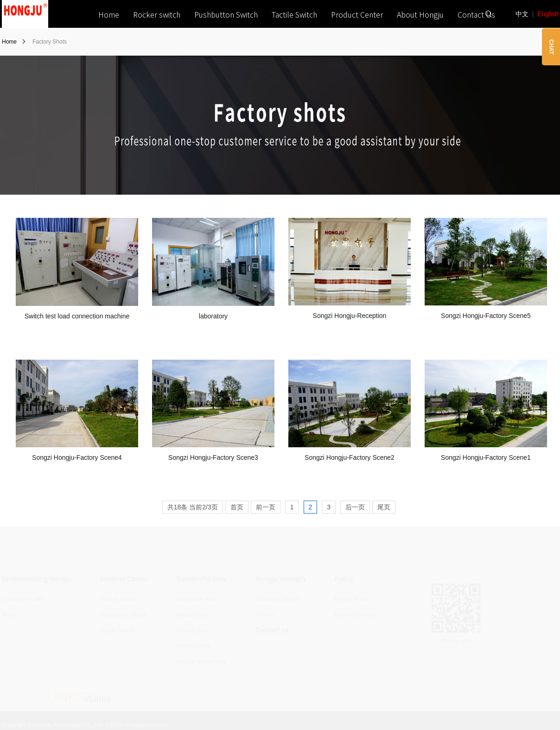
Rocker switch (157, 14)
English (548, 14)
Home (109, 14)
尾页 (384, 507)
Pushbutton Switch (226, 14)
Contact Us (476, 14)
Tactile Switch (294, 14)
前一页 (266, 507)
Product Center (357, 14)
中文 (522, 14)
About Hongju (420, 14)
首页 (237, 507)
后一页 (355, 507)
